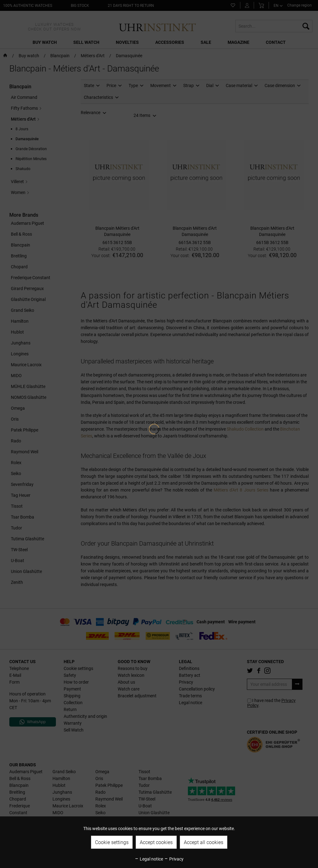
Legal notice (149, 859)
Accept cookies (156, 842)
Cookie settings (112, 842)
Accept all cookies (204, 842)
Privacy (174, 859)
